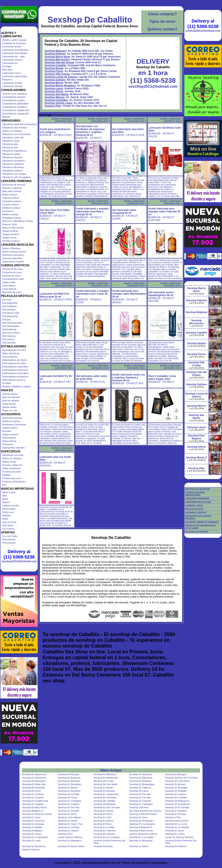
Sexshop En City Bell (140, 797)
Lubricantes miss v (12, 73)
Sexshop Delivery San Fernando (181, 778)
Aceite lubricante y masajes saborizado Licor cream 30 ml (92, 294)
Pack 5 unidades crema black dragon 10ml (162, 378)
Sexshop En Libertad (104, 834)
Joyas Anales (9, 404)
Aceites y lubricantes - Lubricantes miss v (63, 120)
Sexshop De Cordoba (176, 797)
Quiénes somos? (162, 29)
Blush (5, 499)
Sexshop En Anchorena (34, 778)
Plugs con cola (10, 410)
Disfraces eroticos (11, 208)
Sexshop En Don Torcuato (107, 807)
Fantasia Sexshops (103, 846)
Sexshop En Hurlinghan (141, 821)
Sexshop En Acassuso (141, 774)
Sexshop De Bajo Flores (34, 807)
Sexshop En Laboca (68, 831)
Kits (4, 485)
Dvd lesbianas (9, 329)
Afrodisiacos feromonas (14, 424)
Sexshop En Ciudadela (69, 801)
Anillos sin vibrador (12, 458)
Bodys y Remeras (11, 248)
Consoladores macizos (14, 97)
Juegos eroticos (10, 434)
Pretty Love (8, 512)
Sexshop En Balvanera (141, 778)
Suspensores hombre (13, 262)
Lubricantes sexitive (12, 83)
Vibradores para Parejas (14, 128)
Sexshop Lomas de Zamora (61, 77)
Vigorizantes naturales (14, 448)
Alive (5, 496)
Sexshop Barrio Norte (57, 57)
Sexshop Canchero (139, 807)
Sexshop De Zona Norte (177, 781)
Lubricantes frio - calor (14, 56)
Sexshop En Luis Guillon (142, 837)
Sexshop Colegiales (56, 100)
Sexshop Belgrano (55, 51)
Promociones (9, 543)
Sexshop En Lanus (32, 834)
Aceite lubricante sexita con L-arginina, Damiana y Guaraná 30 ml (129, 378)
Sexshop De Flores (68, 797)
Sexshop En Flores (103, 814)
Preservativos (9, 438)
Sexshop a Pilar (173, 817)
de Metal (7, 383)
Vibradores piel (10, 147)
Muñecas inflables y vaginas (17, 386)
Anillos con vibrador (12, 131)
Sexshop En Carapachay (106, 794)
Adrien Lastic (9, 492)
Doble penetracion (11, 468)
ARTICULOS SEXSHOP (198, 489)
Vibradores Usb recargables (16, 177)
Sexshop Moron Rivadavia (60, 86)
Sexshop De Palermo (140, 788)
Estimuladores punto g (14, 380)
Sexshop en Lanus (174, 831)
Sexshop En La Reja (104, 827)
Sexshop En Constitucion (178, 804)
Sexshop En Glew (138, 817)
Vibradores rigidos (11, 154)
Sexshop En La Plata (68, 827)
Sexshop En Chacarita (105, 797)
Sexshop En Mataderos (70, 841)
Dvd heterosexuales (12, 323)
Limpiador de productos (14, 43)
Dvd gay (6, 319)
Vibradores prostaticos (14, 161)
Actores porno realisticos (15, 94)
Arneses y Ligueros (12, 188)
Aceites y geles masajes (14, 40)
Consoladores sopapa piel (15, 114)
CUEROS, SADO (194, 506)
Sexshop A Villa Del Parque (143, 814)
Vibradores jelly (10, 144)
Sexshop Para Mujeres (196, 437)
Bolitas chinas (9, 462)
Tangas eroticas (10, 231)
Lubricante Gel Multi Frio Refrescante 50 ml (54, 295)
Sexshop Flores (54, 71)
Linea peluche (9, 289)
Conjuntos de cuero (12, 272)
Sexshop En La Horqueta (142, 824)
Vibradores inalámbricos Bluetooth (20, 124)
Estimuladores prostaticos (15, 377)
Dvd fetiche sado (11, 313)
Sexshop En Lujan (31, 841)
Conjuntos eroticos (12, 201)
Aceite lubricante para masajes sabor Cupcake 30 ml (164, 212)
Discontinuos (9, 539)
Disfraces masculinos (13, 255)
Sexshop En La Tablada (177, 827)
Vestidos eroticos (11, 241)
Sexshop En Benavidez (70, 784)
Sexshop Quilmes (55, 80)
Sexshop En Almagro (176, 774)
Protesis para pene (12, 478)
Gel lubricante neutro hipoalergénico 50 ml (161, 294)
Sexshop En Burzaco (104, 791)
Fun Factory (8, 529)
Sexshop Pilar (53, 106)
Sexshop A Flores (103, 824)
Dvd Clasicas (9, 336)
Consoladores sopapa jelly (16, 110)
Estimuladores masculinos (16, 373)
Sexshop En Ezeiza (103, 811)
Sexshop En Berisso (175, 784)
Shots (5, 519)
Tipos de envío (162, 22)
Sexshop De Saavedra (34, 788)
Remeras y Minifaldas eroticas (17, 221)
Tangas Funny (9, 238)
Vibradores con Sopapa (14, 174)
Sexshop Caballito (55, 65)
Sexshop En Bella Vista (34, 784)
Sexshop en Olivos (139, 846)
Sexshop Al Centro (67, 814)
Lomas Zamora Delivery (70, 837)
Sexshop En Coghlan (33, 804)
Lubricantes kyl (10, 63)
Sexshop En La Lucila (176, 824)
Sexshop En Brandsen (69, 791)
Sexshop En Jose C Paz (70, 824)
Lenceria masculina (12, 258)
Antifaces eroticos (11, 421)
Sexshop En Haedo (68, 821)
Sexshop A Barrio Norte (141, 831)
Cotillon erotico (10, 428)
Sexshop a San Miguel (69, 817)
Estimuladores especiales (15, 367)
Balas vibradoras (11, 353)
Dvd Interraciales (11, 326)
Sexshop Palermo (55, 54)
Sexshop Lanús (54, 88)
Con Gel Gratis (10, 536)
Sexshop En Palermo (176, 846)
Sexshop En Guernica (33, 821)
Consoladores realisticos (15, 107)
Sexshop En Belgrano (140, 781)
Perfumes (7, 80)
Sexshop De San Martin (106, 784)
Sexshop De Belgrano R (177, 801)
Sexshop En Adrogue (68, 774)
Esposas (7, 431)
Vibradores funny (11, 141)
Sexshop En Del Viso (68, 807)
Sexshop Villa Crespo (57, 74)
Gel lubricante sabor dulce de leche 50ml (92, 378)
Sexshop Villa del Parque (59, 62)
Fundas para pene (11, 472)
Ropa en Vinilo (10, 224)
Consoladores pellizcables (16, 104)
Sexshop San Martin (56, 94)
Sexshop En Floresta (176, 814)
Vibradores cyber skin (13, 137)
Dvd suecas (8, 339)
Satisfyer (7, 515)
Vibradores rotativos (12, 171)
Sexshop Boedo (54, 68)
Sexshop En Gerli (103, 817)
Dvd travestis (9, 343)
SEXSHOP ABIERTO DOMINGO (202, 522)
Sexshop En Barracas (69, 781)
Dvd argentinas (10, 303)
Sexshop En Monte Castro (71, 846)
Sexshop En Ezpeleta (176, 811)
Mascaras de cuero (12, 292)
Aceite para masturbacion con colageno (55, 131)
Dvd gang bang (10, 316)
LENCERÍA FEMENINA (197, 499)
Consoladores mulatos (14, 100)
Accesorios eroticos (12, 418)
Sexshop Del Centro (104, 781)
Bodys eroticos (10, 195)
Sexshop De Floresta (140, 794)
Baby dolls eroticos (12, 191)
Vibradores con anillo (13, 455)
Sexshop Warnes (54, 97)
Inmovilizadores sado (13, 279)
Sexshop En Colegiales (141, 804)
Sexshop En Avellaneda (106, 778)
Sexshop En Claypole (140, 801)
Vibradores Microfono (13, 167)
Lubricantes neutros (12, 60)
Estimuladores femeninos (15, 370)
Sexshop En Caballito (176, 791)
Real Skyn (7, 70)
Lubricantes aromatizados (15, 50)
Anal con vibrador (11, 397)
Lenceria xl (8, 211)
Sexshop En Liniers (175, 834)
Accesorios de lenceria (14, 185)
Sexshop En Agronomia (34, 774)
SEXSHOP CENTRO (196, 513)
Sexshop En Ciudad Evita (35, 801)
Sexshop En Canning (33, 794)
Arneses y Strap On (12, 465)
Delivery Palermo (31, 850)
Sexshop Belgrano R (33, 811)
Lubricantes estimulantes (15, 53)
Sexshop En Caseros (176, 794)
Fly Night (7, 66)
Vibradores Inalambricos (14, 151)
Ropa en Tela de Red (13, 228)
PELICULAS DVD (194, 509)
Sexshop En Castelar (33, 797)
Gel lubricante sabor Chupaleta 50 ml (124, 212)
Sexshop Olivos (54, 91)
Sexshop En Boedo (103, 788)
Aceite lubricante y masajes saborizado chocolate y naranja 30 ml (92, 212)
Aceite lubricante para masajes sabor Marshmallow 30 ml (129, 294)
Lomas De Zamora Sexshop (179, 837)
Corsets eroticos (10, 204)
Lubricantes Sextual (12, 86)
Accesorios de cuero (13, 269)
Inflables (7, 475)
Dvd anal (7, 300)
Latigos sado (9, 282)
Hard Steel (8, 525)
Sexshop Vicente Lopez (58, 103)
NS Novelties (9, 509)
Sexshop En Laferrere (105, 831)
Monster (6, 117)
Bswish (6, 502)
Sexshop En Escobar (68, 811)
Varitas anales (9, 407)
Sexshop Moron (54, 83)
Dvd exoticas (9, 310)
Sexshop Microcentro (57, 60)
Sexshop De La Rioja (68, 794)
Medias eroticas (10, 214)
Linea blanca (9, 286)
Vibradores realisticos (13, 164)
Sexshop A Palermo (104, 821)
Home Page (45, 115)
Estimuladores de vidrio (14, 363)
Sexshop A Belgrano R (141, 827)
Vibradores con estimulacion (17, 134)
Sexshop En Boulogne (176, 788)
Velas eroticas (9, 441)
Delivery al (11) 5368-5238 (19, 554)
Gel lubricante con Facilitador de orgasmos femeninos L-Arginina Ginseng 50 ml (90, 131)
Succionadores (10, 357)
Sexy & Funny (9, 522)
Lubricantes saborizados (15, 76)
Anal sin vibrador (11, 401)
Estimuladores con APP (14, 350)
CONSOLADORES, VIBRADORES (195, 494)
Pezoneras (8, 444)
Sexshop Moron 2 (196, 458)
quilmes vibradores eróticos (143, 834)
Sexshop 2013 (65, 834)
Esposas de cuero (11, 276)
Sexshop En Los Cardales (107, 837)
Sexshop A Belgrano (32, 831)
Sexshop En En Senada (177, 807)
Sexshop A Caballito (32, 827)
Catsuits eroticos (11, 198)
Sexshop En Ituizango (33, 824)
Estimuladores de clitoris (15, 360)
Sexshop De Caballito (90, 20)
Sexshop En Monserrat (141, 841)
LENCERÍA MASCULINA (198, 502)
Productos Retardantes (14, 482)
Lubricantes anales (12, 47)
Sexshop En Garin (31, 817)
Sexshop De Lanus (139, 791)
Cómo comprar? (162, 14)
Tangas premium (11, 234)
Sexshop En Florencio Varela (37, 814)
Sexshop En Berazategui (142, 784)
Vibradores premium (13, 157)
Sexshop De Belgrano (105, 804)
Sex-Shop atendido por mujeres (145, 811)
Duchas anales (10, 394)
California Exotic (10, 506)
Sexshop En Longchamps (35, 837)
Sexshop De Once (31, 791)
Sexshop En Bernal (68, 788)
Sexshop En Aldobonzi (105, 774)
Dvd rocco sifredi (11, 333)
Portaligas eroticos (12, 218)
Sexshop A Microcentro (177, 821)
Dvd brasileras (10, 306)
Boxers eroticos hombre (14, 252)
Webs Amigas (111, 770)
